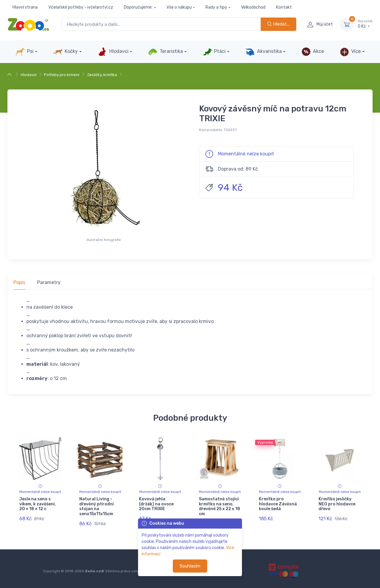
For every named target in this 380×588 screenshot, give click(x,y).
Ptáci (214, 52)
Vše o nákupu (179, 7)
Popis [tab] (19, 282)
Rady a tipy (216, 7)
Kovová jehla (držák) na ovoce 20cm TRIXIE (156, 504)
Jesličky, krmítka (102, 75)
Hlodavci (113, 52)
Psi (24, 52)
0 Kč (365, 24)
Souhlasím (190, 566)
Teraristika (166, 52)
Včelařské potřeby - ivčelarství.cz (81, 7)
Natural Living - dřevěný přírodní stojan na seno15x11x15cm (96, 506)
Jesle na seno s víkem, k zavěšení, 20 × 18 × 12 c (38, 504)
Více (350, 52)
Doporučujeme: (138, 7)
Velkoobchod (253, 7)
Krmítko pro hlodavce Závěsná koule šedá (278, 504)
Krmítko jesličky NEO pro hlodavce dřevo (337, 504)
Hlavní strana (25, 7)
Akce (313, 52)
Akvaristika (263, 52)
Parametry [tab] (49, 282)
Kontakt (284, 7)
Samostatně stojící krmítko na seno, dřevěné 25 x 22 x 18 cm (220, 506)
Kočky (65, 52)
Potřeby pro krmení (62, 75)
